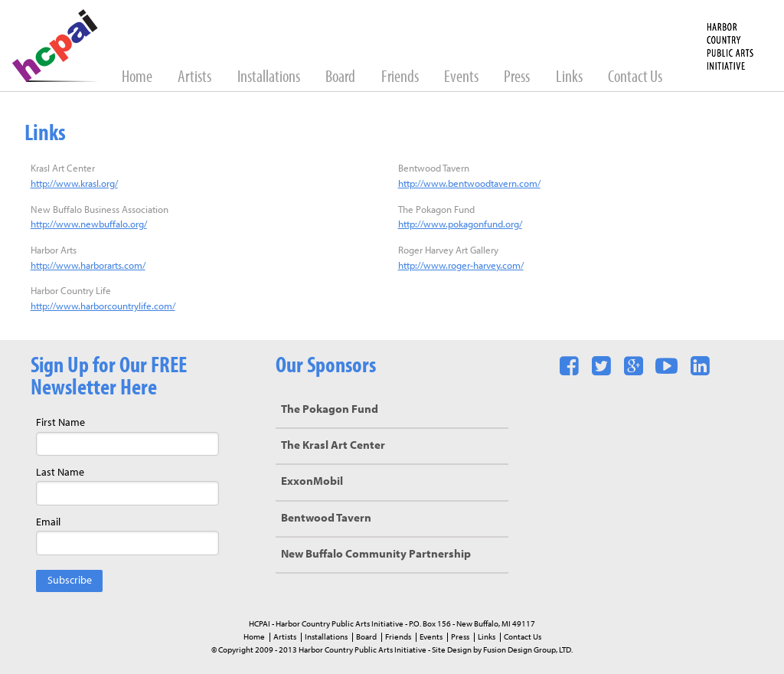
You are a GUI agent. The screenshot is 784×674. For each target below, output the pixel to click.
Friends (401, 78)
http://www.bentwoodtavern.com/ (469, 184)
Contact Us (635, 78)
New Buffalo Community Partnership (376, 555)
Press (518, 78)
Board (341, 78)
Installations (270, 78)
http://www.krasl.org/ (74, 184)
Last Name (60, 473)
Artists (196, 78)
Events (462, 78)
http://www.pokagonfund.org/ (460, 225)
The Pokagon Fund (330, 410)
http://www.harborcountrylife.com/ (103, 307)
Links (570, 78)
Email (48, 523)
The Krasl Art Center (333, 446)
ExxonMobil (312, 482)
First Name (60, 423)
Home (138, 78)
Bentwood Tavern (326, 519)
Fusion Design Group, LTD (527, 650)
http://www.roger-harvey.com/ (461, 266)
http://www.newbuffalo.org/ (89, 225)
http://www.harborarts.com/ (88, 266)
